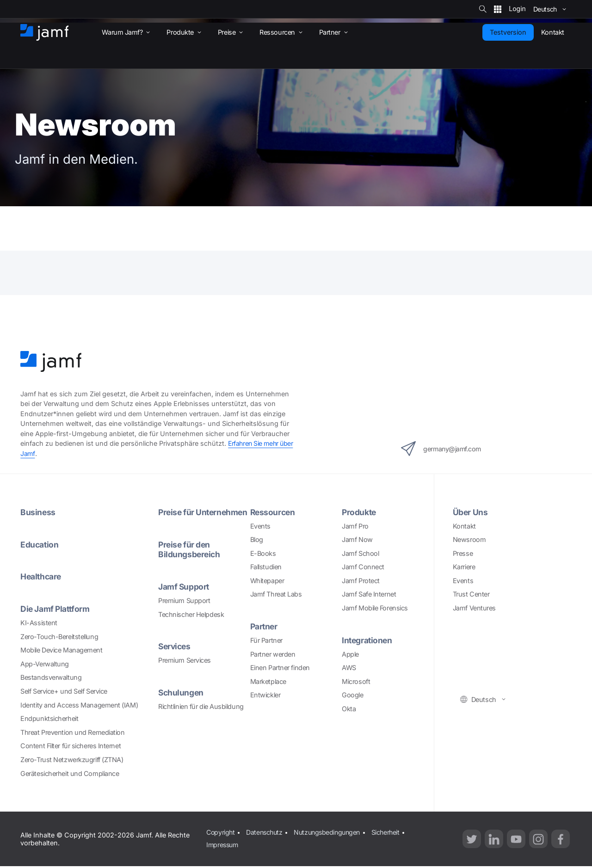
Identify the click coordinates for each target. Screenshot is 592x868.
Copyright (221, 831)
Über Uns (470, 512)
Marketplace (268, 680)
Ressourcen (274, 512)
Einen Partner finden (280, 667)
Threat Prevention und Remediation (72, 731)
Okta (349, 708)
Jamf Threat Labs (276, 594)
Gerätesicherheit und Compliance (70, 772)
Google (352, 694)
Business (38, 512)
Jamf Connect (363, 566)
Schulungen (182, 701)
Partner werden (273, 653)
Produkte (359, 512)
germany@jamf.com (443, 448)
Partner (265, 626)
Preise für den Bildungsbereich (190, 559)
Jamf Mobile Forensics (375, 607)
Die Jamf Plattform (56, 608)
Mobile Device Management (61, 649)
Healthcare (42, 576)
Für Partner (266, 639)
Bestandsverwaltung (51, 676)
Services (175, 655)
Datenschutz (266, 831)
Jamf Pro (355, 525)
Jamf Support (184, 596)
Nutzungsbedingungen (331, 831)
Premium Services (185, 669)
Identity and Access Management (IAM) (79, 704)
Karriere (464, 566)
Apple (350, 653)
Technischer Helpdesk (191, 623)
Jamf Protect (361, 580)
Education (40, 544)
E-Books (263, 552)
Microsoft (356, 680)
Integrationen (368, 639)
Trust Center (471, 594)
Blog (257, 539)
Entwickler (265, 694)
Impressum (223, 843)
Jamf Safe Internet (369, 594)
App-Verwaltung (45, 662)
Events (260, 525)
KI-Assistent (39, 622)
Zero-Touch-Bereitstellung (59, 635)
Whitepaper (267, 580)
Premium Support (184, 609)
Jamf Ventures (474, 607)
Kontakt (464, 525)
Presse (463, 552)
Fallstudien (266, 566)
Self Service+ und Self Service (64, 690)
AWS (349, 667)
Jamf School (360, 552)
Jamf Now (357, 539)
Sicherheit (392, 831)
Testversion (508, 32)
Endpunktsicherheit (49, 717)
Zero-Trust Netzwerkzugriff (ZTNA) (72, 758)
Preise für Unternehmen (185, 517)
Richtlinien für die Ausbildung (201, 715)
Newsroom (469, 539)
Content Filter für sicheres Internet (71, 745)
